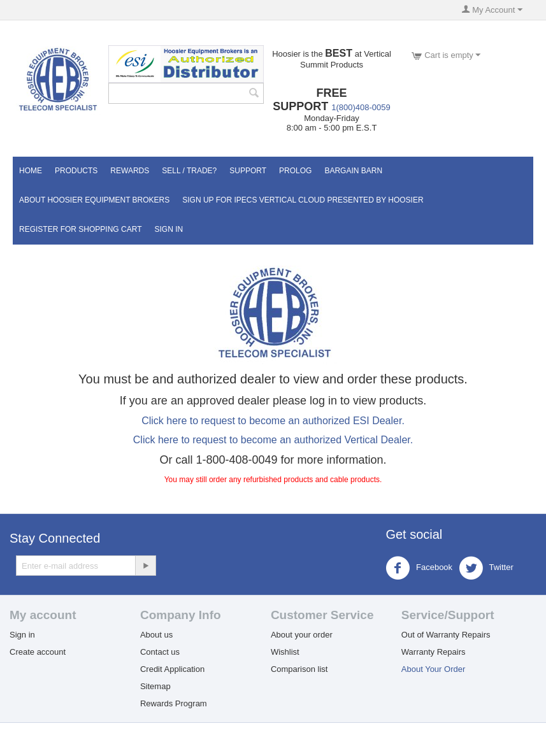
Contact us (160, 652)
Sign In (169, 229)
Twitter (486, 568)
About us (156, 635)
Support (248, 171)
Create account (38, 652)
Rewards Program (174, 703)
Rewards (130, 171)
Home (31, 171)
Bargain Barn (353, 171)
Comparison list (299, 669)
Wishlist (285, 652)
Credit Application (172, 669)
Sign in (22, 635)
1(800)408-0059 (361, 107)
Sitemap (155, 686)
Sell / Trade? (189, 171)
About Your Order (433, 669)
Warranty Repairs (434, 652)
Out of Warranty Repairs (446, 635)
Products (76, 171)
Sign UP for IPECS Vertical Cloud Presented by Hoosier (303, 200)
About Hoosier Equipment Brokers (94, 200)
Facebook (419, 568)
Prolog (295, 171)
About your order (302, 635)
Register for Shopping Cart (80, 229)
